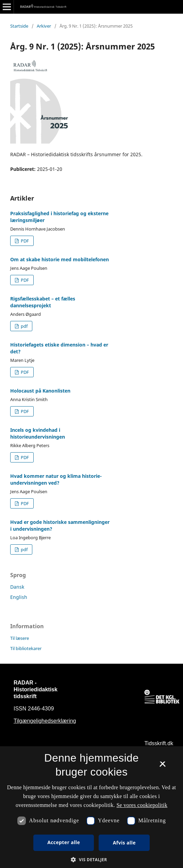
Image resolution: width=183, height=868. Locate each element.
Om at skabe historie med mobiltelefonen (60, 259)
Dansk (17, 587)
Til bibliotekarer (26, 648)
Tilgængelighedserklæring (45, 721)
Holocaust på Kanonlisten (40, 391)
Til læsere (20, 638)
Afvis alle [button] (124, 843)
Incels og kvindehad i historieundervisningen (38, 433)
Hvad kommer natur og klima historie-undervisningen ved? (56, 479)
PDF (24, 241)
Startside (19, 26)
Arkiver (44, 26)
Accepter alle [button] (64, 842)
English (19, 597)
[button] (91, 860)
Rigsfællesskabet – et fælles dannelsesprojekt (43, 302)
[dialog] (91, 807)
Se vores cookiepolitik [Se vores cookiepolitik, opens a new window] (142, 805)
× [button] (162, 766)
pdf (24, 326)
